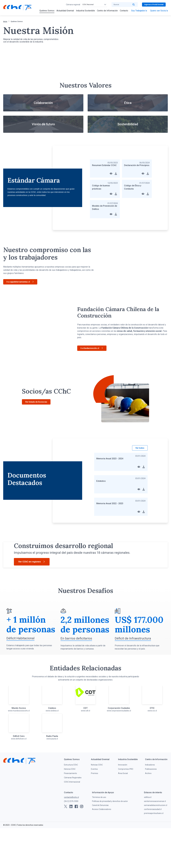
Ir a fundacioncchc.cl (92, 348)
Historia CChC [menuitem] (70, 809)
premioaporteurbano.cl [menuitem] (154, 853)
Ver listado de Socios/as (36, 402)
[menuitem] (47, 11)
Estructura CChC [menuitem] (71, 805)
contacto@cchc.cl (71, 837)
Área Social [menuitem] (123, 813)
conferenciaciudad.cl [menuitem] (153, 849)
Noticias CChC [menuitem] (97, 805)
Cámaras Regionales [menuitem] (73, 818)
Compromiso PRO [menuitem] (126, 809)
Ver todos (140, 448)
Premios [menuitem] (95, 813)
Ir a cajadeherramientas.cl (20, 282)
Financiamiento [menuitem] (70, 813)
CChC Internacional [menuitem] (72, 822)
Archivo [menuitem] (148, 813)
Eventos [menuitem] (94, 809)
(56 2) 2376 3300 (71, 841)
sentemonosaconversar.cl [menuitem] (155, 841)
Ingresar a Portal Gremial (154, 5)
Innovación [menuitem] (123, 805)
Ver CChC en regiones (32, 588)
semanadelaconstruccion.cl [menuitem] (156, 845)
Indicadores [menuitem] (150, 805)
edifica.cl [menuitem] (148, 837)
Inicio (5, 22)
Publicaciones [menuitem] (151, 809)
